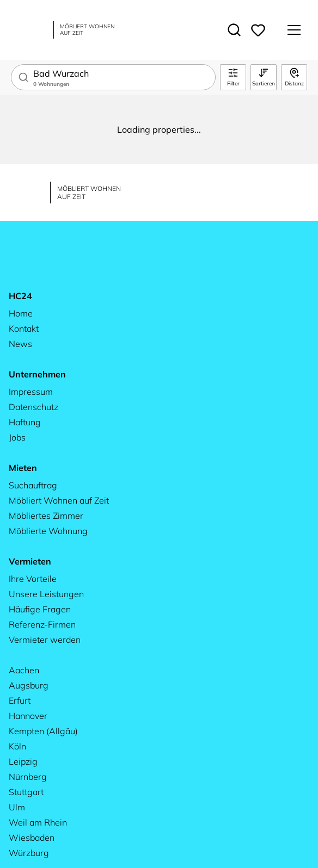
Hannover (28, 716)
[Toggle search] (234, 30)
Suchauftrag (33, 485)
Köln (17, 746)
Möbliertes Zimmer (46, 516)
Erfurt (20, 700)
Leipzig (23, 761)
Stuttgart (26, 792)
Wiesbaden (32, 838)
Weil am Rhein (38, 822)
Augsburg (29, 685)
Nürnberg (28, 777)
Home (21, 313)
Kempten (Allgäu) (43, 731)
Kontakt (24, 328)
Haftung (25, 422)
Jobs (17, 437)
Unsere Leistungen (46, 594)
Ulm (17, 807)
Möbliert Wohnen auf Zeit (59, 500)
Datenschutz (33, 407)
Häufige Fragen (40, 609)
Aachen (24, 670)
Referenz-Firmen (42, 624)
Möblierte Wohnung (48, 531)
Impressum (31, 392)
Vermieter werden (45, 640)
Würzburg (29, 853)
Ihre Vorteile (33, 579)
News (20, 344)
